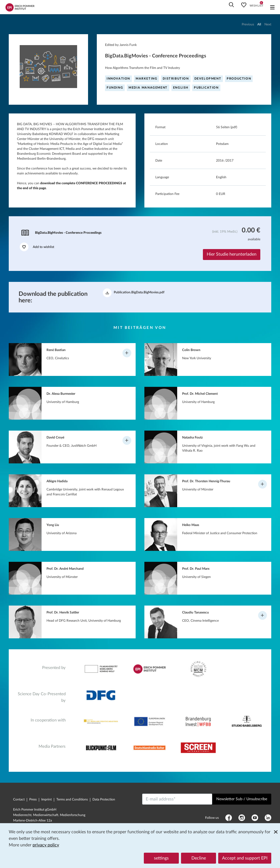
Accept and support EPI (245, 858)
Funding (115, 88)
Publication (206, 88)
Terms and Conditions (72, 799)
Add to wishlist (37, 247)
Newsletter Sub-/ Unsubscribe (242, 799)
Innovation (118, 79)
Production (239, 79)
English (181, 88)
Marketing (146, 79)
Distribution (176, 79)
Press (33, 799)
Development (208, 79)
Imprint (46, 799)
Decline (199, 858)
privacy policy (46, 845)
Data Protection (104, 799)
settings (161, 858)
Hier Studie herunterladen (232, 254)
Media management (148, 88)
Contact (19, 799)
